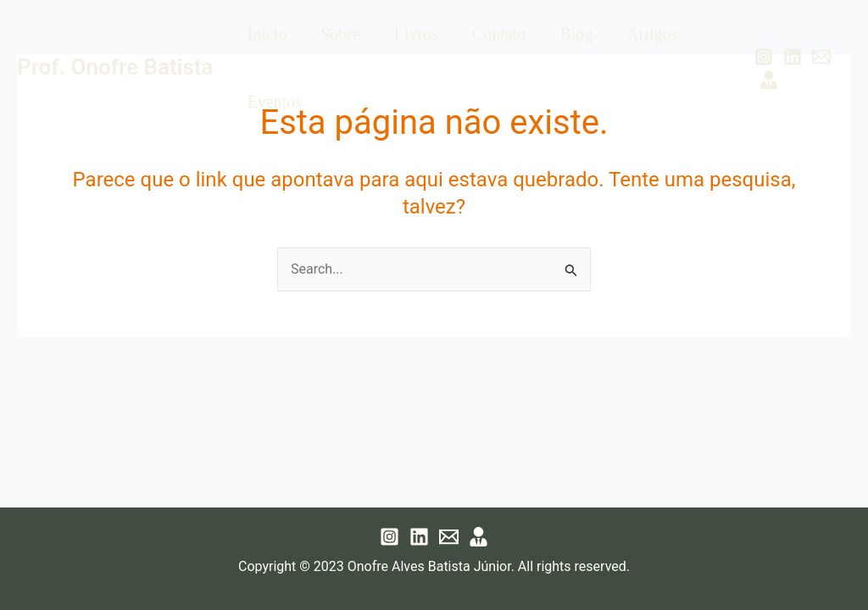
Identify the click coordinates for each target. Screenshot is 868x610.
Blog (576, 34)
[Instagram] (764, 57)
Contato (499, 34)
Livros (416, 34)
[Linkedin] (793, 57)
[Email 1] (821, 57)
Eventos (274, 102)
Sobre (340, 34)
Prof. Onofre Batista (115, 67)
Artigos (652, 34)
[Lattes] (769, 80)
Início (267, 34)
